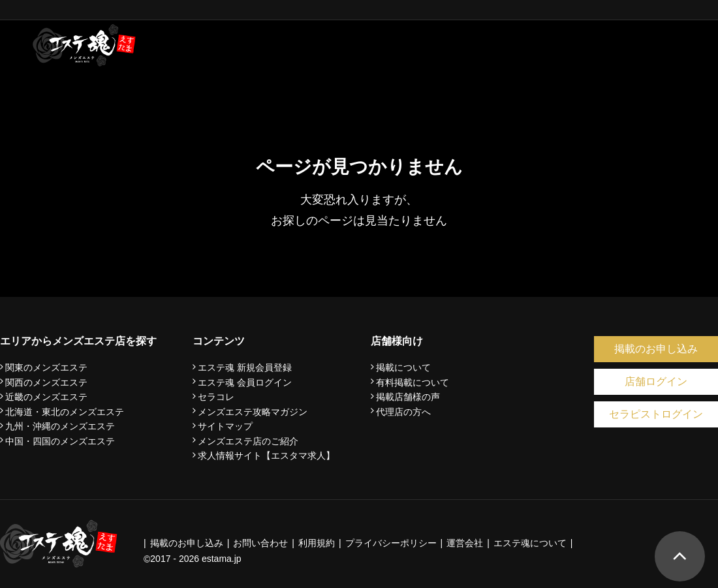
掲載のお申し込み (656, 349)
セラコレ (216, 397)
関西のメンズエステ (46, 382)
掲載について (403, 367)
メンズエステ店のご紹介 (248, 441)
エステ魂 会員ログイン (245, 382)
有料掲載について (413, 382)
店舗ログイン (656, 381)
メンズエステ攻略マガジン (253, 412)
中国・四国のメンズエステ (60, 441)
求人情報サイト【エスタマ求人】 (266, 456)
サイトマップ (225, 426)
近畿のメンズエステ (46, 397)
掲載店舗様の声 (408, 397)
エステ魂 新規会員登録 (245, 367)
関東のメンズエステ (46, 367)
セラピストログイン (656, 414)
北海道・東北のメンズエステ (65, 412)
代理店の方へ (403, 412)
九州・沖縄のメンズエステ (60, 426)
